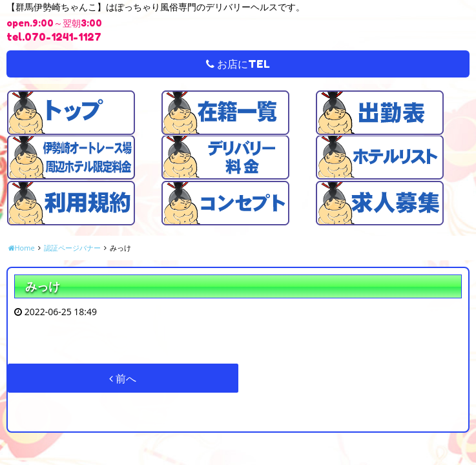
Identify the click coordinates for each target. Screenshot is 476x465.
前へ (123, 378)
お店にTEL (238, 64)
